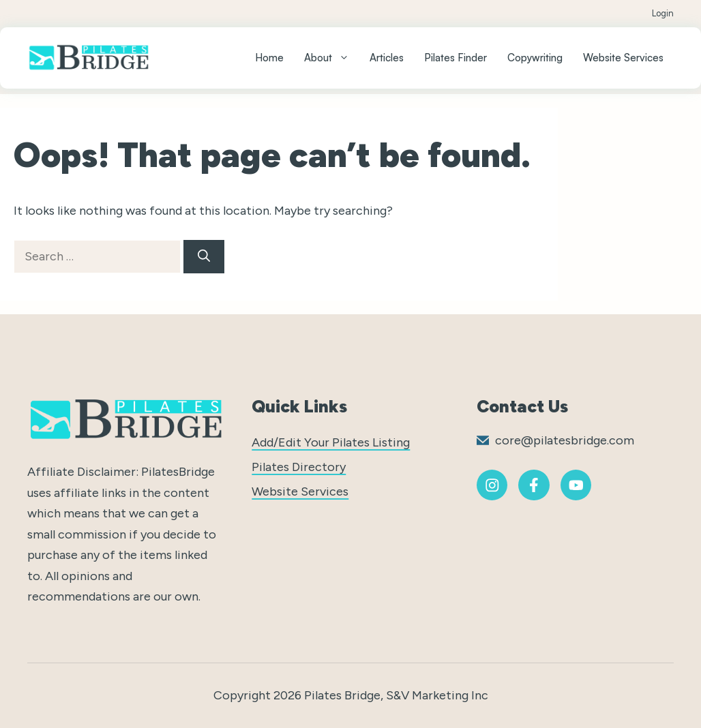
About (332, 58)
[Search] (204, 257)
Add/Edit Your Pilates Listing (331, 442)
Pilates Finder (456, 58)
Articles (387, 58)
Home (269, 58)
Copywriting (535, 58)
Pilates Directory (299, 467)
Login (663, 13)
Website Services (623, 58)
